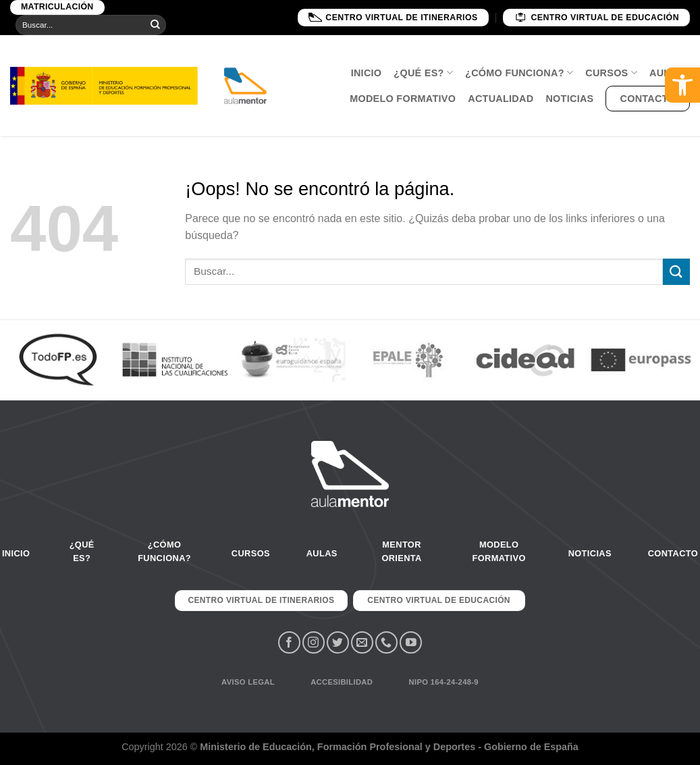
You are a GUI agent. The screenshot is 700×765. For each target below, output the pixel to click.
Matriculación (57, 7)
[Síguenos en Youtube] (411, 642)
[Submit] (155, 25)
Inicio (367, 73)
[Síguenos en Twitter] (338, 642)
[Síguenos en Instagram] (314, 642)
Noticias (569, 99)
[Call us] (386, 642)
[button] (682, 85)
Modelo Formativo (403, 99)
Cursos (611, 73)
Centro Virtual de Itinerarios (393, 17)
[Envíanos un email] (362, 642)
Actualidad (501, 99)
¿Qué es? (423, 73)
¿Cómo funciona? (519, 73)
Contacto (648, 99)
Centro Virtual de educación (596, 17)
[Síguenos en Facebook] (289, 642)
